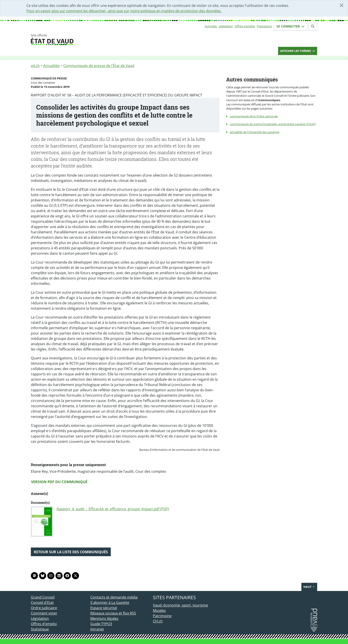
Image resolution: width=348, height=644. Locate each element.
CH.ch (158, 621)
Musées (159, 611)
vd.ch (35, 66)
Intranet (97, 629)
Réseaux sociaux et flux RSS (113, 613)
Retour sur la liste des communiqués (71, 552)
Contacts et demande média (114, 597)
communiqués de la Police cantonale (254, 116)
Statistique (40, 629)
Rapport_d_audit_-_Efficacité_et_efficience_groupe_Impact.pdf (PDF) (113, 509)
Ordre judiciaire (44, 608)
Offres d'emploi (245, 26)
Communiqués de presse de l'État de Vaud (99, 66)
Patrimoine (162, 616)
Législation (226, 26)
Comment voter (44, 613)
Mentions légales (104, 618)
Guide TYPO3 (101, 624)
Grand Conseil (43, 597)
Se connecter (291, 26)
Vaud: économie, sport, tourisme (180, 605)
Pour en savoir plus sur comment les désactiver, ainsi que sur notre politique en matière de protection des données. (124, 11)
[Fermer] (342, 5)
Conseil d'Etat (42, 603)
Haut (309, 587)
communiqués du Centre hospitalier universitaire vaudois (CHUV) (273, 124)
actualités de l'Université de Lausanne (254, 132)
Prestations (264, 26)
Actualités (51, 66)
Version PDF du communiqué (59, 482)
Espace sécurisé (104, 608)
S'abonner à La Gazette (110, 603)
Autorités (211, 26)
